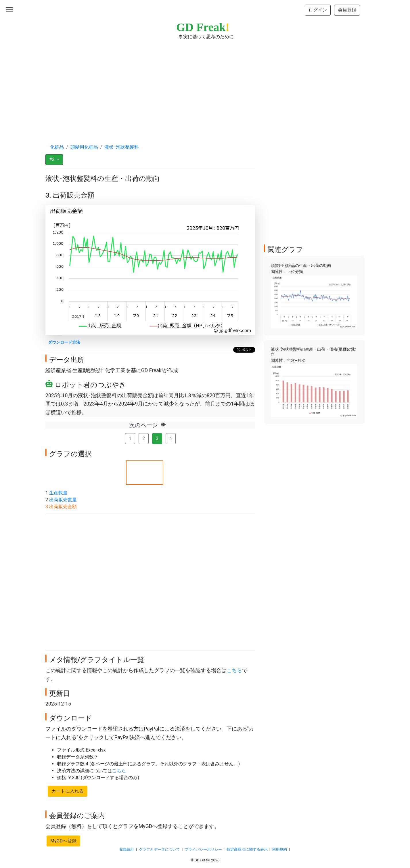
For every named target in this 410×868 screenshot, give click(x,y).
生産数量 (58, 493)
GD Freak (203, 27)
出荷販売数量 (63, 500)
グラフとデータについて (159, 849)
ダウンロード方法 (64, 342)
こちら (234, 670)
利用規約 (279, 849)
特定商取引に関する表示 (247, 849)
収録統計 (127, 849)
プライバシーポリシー (203, 849)
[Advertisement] (205, 86)
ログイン (318, 10)
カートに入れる (68, 791)
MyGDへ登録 (63, 841)
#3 (52, 159)
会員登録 (347, 10)
